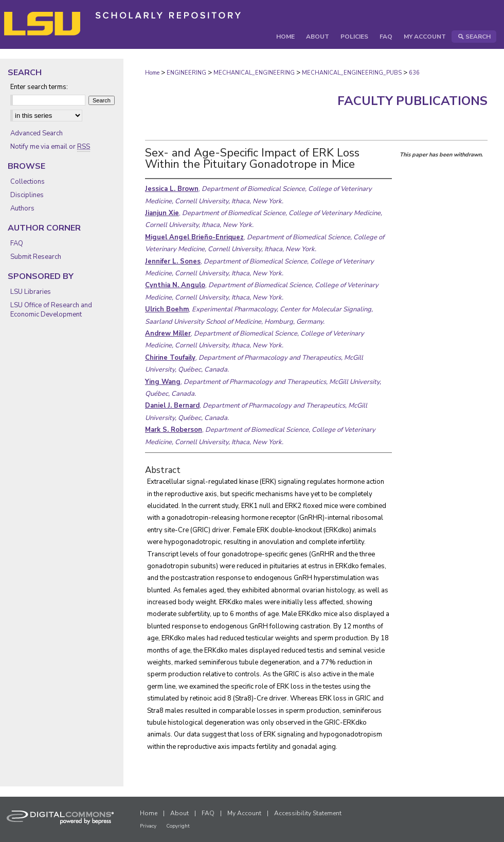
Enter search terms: (39, 87)
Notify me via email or (50, 147)
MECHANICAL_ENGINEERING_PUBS (352, 73)
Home (152, 73)
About (179, 813)
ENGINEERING (186, 73)
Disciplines (27, 195)
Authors (22, 208)
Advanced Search (37, 133)
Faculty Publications (412, 101)
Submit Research (36, 257)
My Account (244, 813)
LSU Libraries (31, 292)
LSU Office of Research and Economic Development (51, 310)
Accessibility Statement (308, 813)
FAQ (17, 243)
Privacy (148, 826)
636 (414, 73)
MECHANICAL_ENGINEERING (254, 73)
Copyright (178, 826)
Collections (28, 182)
